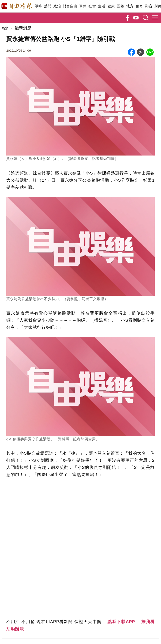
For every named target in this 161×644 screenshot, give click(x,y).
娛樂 (5, 28)
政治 (57, 6)
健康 (111, 6)
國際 (120, 6)
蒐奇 (139, 6)
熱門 (48, 6)
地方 (130, 6)
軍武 (83, 6)
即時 (38, 6)
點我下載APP (121, 622)
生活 (102, 6)
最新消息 (23, 28)
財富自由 (70, 6)
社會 (92, 6)
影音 (149, 6)
